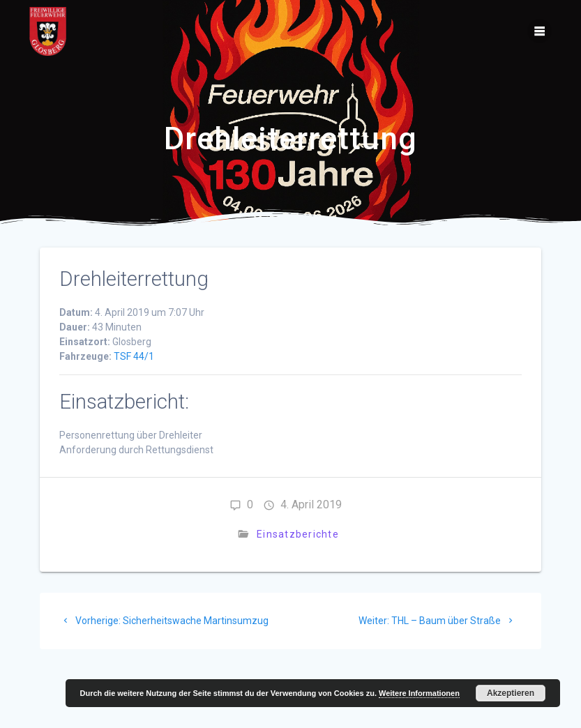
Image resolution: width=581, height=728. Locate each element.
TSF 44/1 (134, 356)
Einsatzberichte (298, 534)
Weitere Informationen (419, 693)
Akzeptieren (511, 693)
